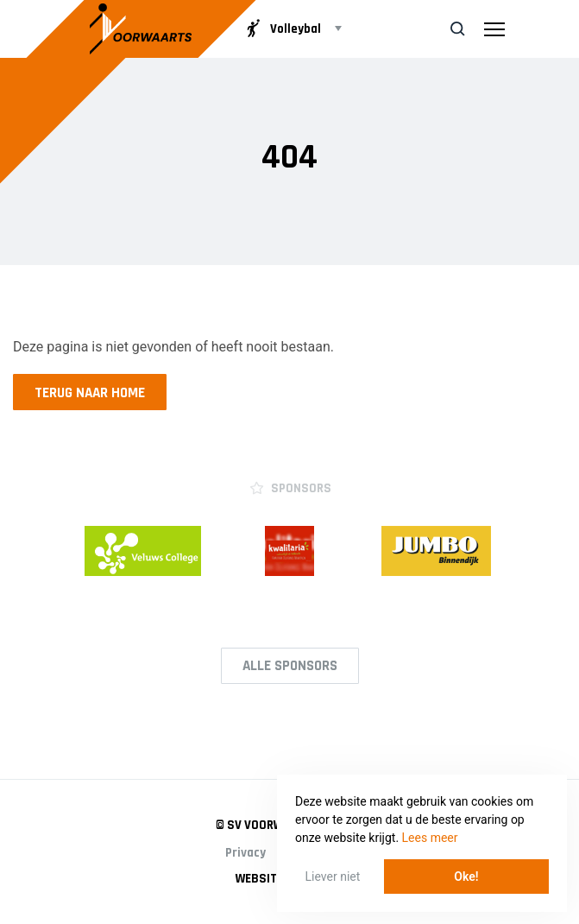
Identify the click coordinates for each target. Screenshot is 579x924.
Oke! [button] (466, 877)
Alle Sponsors (290, 666)
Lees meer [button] (430, 838)
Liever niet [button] (333, 877)
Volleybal (283, 28)
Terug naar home (90, 393)
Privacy (245, 853)
